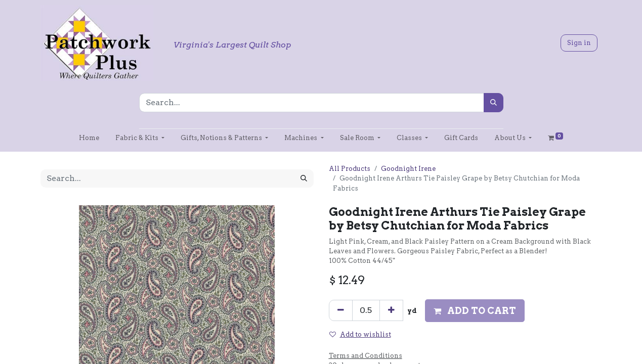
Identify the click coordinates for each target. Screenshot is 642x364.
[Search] (494, 103)
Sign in (579, 43)
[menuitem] (89, 138)
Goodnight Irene (408, 169)
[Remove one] (341, 310)
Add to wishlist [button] (360, 334)
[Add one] (391, 310)
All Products (350, 169)
